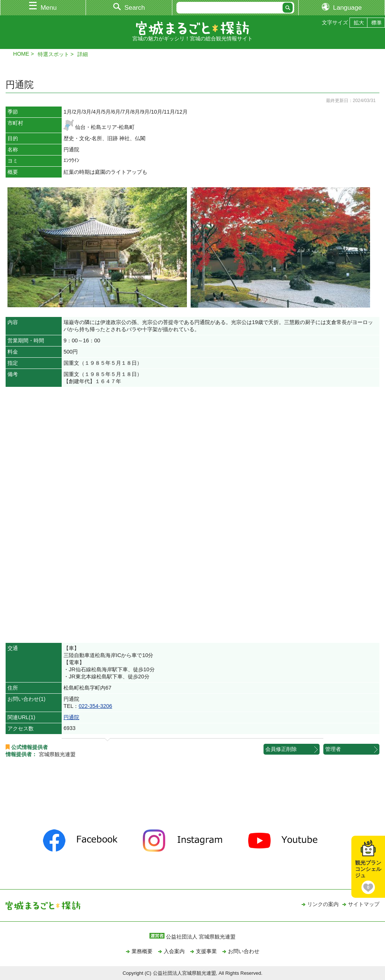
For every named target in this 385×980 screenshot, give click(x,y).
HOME (21, 54)
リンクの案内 (323, 904)
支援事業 (206, 951)
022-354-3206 (95, 706)
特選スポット (53, 54)
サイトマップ (364, 904)
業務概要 (142, 951)
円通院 (71, 717)
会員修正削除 (281, 749)
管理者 (333, 749)
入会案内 (174, 951)
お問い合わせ (244, 951)
